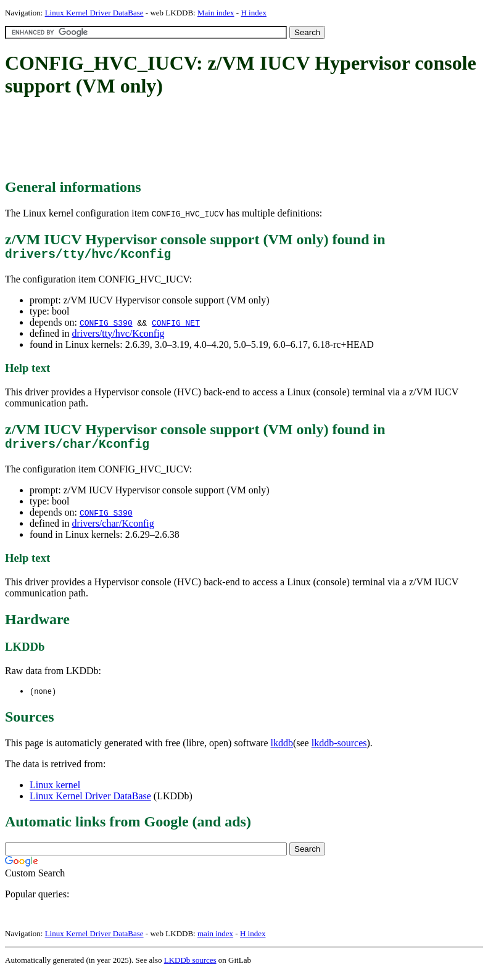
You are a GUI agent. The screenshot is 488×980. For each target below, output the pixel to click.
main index (215, 940)
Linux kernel (55, 792)
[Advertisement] (230, 139)
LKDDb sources (190, 967)
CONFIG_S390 (106, 326)
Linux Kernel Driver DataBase (94, 13)
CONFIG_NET (176, 326)
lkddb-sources (339, 750)
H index (254, 13)
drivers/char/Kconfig (113, 529)
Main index (216, 13)
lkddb (282, 750)
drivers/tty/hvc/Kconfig (118, 336)
